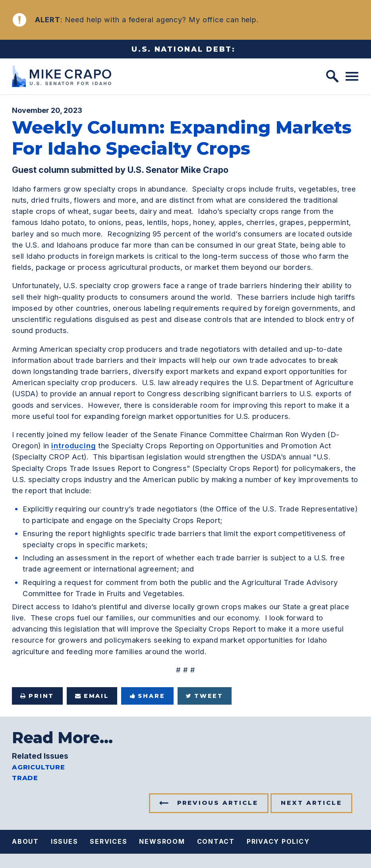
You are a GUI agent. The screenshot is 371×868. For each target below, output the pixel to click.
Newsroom (162, 841)
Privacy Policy (278, 841)
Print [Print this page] (37, 696)
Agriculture (39, 768)
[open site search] (332, 76)
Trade (25, 778)
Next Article (311, 803)
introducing (74, 446)
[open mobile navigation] (352, 76)
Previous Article (218, 803)
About (25, 841)
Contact (216, 841)
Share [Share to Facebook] (148, 696)
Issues (65, 841)
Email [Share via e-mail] (92, 696)
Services (108, 841)
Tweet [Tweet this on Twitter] (205, 696)
